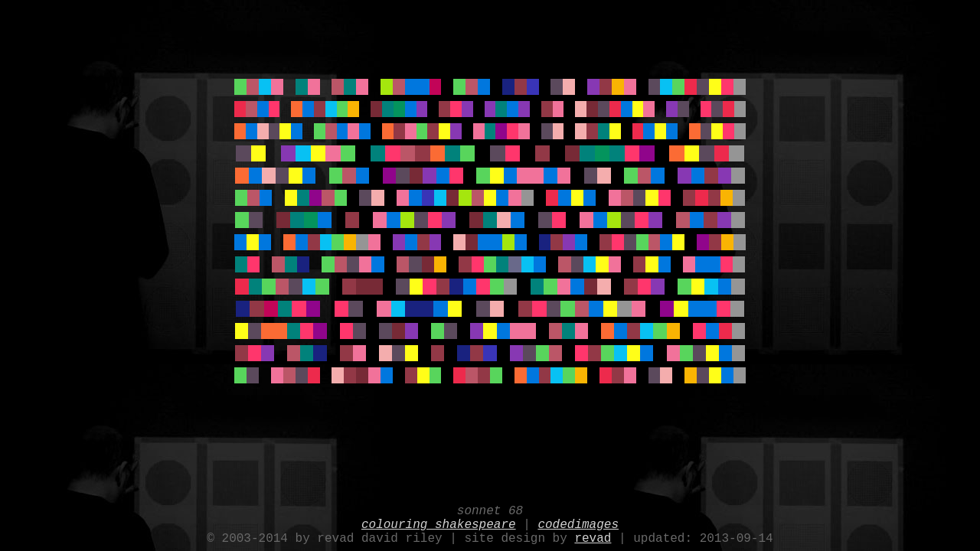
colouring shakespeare (439, 520)
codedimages (578, 520)
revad (593, 537)
